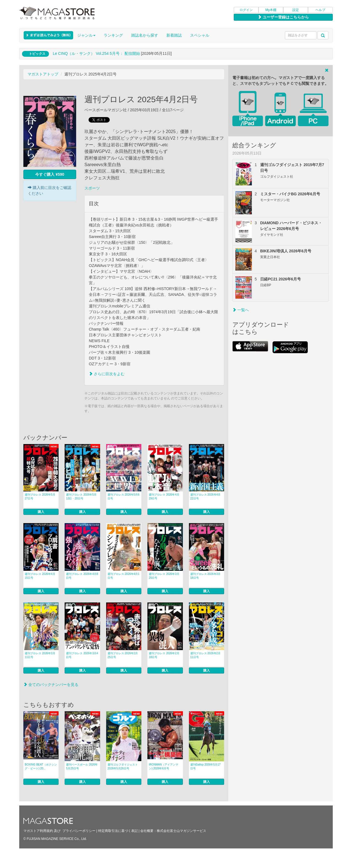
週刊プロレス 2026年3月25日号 (164, 576)
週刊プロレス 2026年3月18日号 (206, 576)
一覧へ (241, 310)
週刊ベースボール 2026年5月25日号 (82, 766)
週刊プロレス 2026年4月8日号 (82, 576)
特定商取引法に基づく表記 (118, 831)
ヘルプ (320, 10)
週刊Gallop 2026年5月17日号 (206, 766)
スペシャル (200, 35)
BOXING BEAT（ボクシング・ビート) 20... (41, 766)
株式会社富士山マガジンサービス (182, 831)
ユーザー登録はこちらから (283, 17)
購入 (41, 512)
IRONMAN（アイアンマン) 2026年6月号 (163, 766)
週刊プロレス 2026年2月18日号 (164, 655)
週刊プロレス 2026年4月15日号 (40, 576)
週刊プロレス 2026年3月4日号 (82, 655)
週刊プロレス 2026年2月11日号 (206, 655)
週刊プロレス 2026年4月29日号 (164, 497)
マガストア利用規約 (38, 831)
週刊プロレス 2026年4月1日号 (123, 576)
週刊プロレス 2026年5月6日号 (123, 497)
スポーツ (92, 188)
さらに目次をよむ (107, 374)
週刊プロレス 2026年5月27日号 (40, 497)
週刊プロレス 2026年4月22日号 (206, 497)
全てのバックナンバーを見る (51, 685)
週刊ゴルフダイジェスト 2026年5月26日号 (123, 766)
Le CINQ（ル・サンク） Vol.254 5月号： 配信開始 (96, 53)
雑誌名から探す (145, 35)
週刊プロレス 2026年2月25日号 (123, 655)
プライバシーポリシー (79, 831)
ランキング (113, 35)
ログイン (246, 10)
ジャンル (86, 35)
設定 (296, 10)
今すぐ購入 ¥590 (50, 174)
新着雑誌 (174, 35)
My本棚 (271, 10)
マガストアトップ (43, 74)
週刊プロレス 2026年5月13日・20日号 (81, 497)
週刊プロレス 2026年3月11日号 (40, 655)
